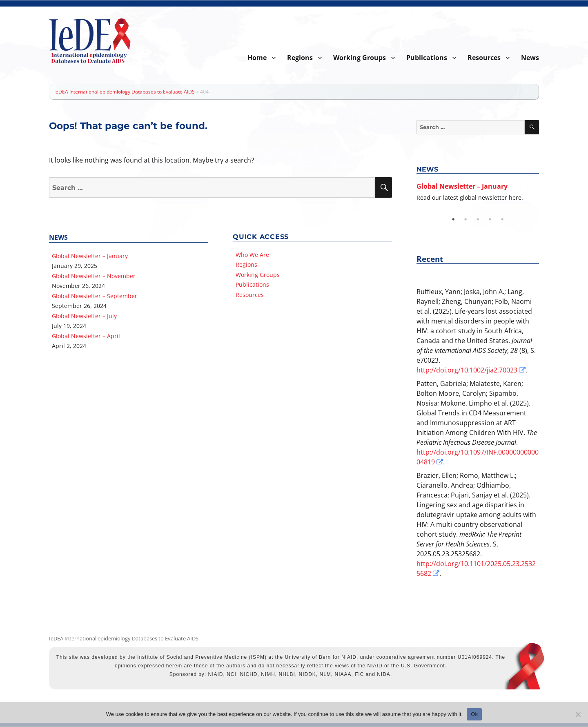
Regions (300, 58)
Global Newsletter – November (94, 276)
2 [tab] (465, 219)
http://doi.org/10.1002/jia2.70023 (467, 370)
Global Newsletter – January (90, 256)
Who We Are (252, 255)
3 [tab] (478, 219)
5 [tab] (502, 219)
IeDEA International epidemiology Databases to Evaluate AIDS (124, 638)
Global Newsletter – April (86, 336)
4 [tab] (490, 219)
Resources (484, 58)
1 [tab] (453, 219)
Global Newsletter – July (84, 316)
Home (257, 58)
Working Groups (360, 58)
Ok (474, 714)
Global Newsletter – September (95, 296)
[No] (578, 714)
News (530, 58)
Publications (427, 58)
